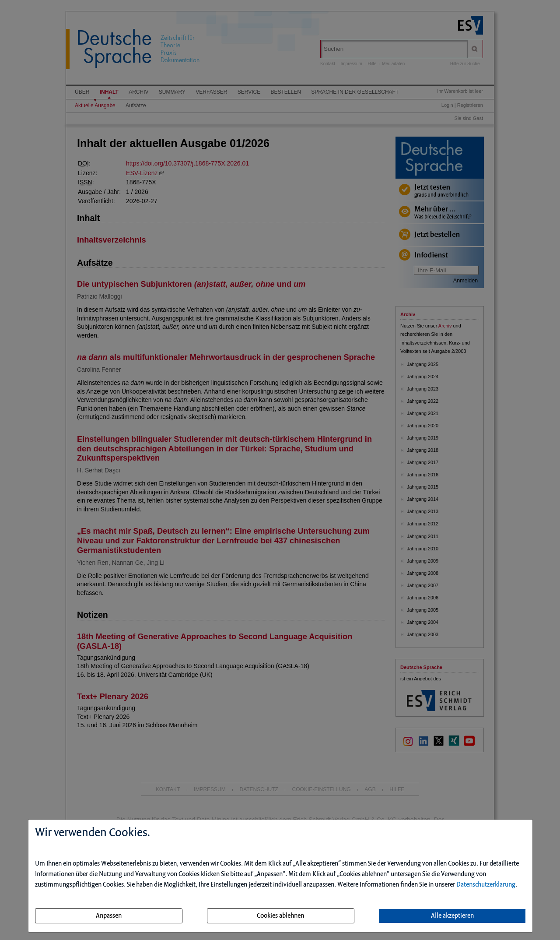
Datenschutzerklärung (486, 885)
